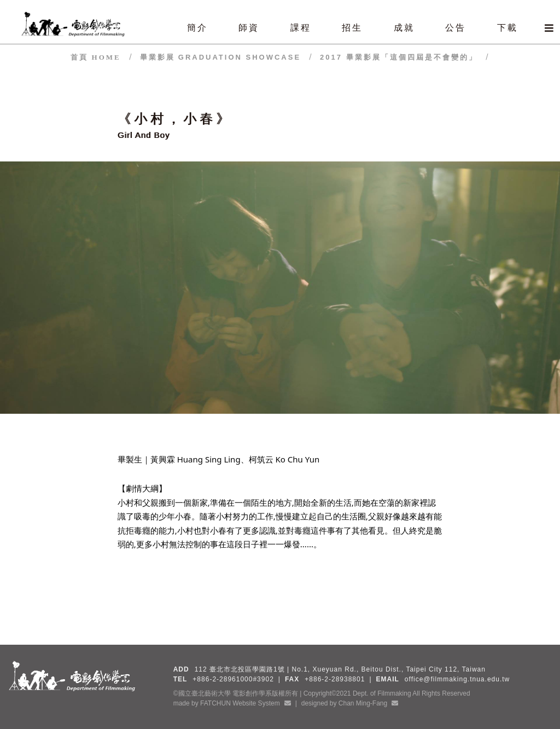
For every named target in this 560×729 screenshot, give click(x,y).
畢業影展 (220, 57)
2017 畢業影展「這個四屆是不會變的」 (399, 57)
